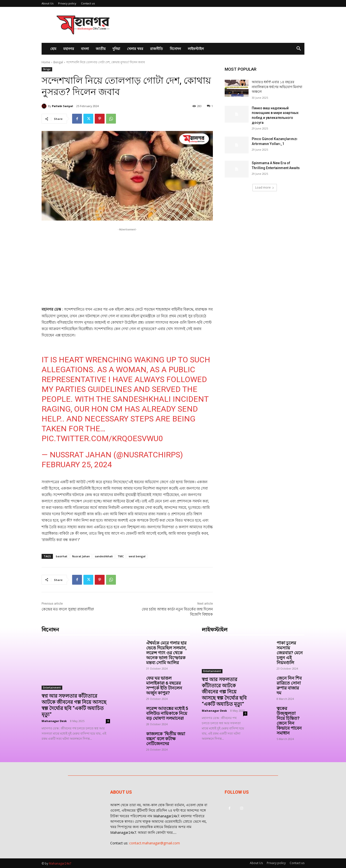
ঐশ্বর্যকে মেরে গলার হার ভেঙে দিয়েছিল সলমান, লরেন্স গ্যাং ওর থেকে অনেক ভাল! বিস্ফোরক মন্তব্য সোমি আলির (166, 653)
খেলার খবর (135, 49)
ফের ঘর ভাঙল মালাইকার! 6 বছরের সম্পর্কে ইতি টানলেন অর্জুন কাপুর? (164, 685)
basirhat (62, 556)
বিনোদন (175, 49)
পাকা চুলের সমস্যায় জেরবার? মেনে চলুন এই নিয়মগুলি (290, 653)
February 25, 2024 (77, 465)
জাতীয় (101, 49)
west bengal (137, 556)
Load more (265, 187)
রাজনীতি (157, 49)
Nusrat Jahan (81, 556)
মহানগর (69, 49)
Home (46, 62)
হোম (53, 49)
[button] (299, 49)
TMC (121, 556)
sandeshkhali (104, 556)
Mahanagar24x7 (60, 863)
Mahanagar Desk (54, 721)
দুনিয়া (116, 49)
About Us (47, 3)
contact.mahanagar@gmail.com (155, 843)
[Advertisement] (215, 25)
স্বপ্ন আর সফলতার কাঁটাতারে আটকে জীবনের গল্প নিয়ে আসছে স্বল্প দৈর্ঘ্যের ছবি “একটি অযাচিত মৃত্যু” (74, 705)
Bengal (58, 62)
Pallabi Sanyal (63, 106)
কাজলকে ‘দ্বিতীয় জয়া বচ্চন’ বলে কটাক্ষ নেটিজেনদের (166, 739)
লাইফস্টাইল (196, 49)
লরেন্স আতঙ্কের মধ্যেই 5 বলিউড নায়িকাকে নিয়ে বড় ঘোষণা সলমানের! (167, 713)
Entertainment (52, 688)
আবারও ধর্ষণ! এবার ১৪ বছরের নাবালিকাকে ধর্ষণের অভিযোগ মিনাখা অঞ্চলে (277, 87)
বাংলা (85, 49)
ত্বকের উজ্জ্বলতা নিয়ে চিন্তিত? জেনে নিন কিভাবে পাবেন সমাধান (290, 721)
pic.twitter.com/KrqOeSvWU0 (102, 438)
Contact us (88, 3)
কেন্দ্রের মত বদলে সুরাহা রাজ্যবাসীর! (68, 609)
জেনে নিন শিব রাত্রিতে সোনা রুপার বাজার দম (289, 685)
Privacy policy (67, 3)
